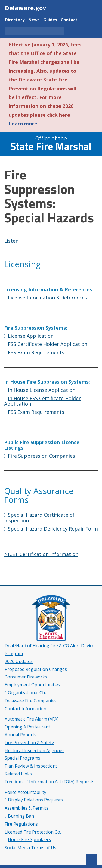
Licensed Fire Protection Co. (33, 832)
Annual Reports (21, 735)
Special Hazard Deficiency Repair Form (53, 529)
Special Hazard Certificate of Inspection (39, 518)
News (34, 20)
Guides (50, 20)
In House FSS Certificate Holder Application (42, 401)
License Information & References (47, 298)
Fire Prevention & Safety (29, 743)
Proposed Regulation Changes (36, 669)
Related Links (18, 774)
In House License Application (42, 390)
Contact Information (25, 709)
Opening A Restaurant (27, 727)
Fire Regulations (21, 824)
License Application (31, 336)
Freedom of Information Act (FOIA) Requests (50, 782)
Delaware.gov (26, 8)
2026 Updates (19, 661)
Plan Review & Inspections (31, 766)
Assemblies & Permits (27, 808)
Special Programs (22, 758)
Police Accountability (25, 792)
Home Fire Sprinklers (29, 839)
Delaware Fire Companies (31, 701)
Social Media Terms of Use (32, 848)
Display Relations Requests (35, 800)
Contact (69, 20)
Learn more (23, 124)
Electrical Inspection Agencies (35, 750)
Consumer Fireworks (26, 677)
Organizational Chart (29, 693)
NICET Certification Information (41, 554)
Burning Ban (21, 816)
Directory (15, 20)
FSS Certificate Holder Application (48, 344)
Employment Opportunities (32, 685)
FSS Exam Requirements (36, 352)
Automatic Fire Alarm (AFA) (32, 719)
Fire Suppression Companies (41, 456)
